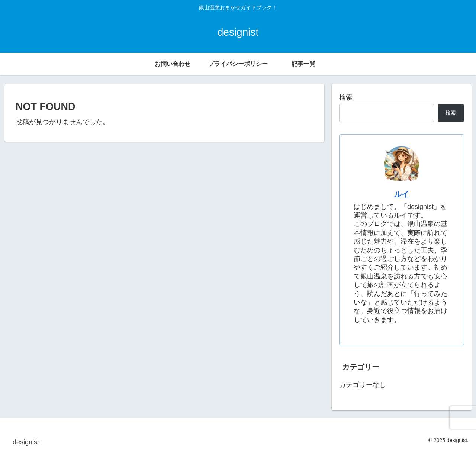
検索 (346, 97)
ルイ (402, 194)
